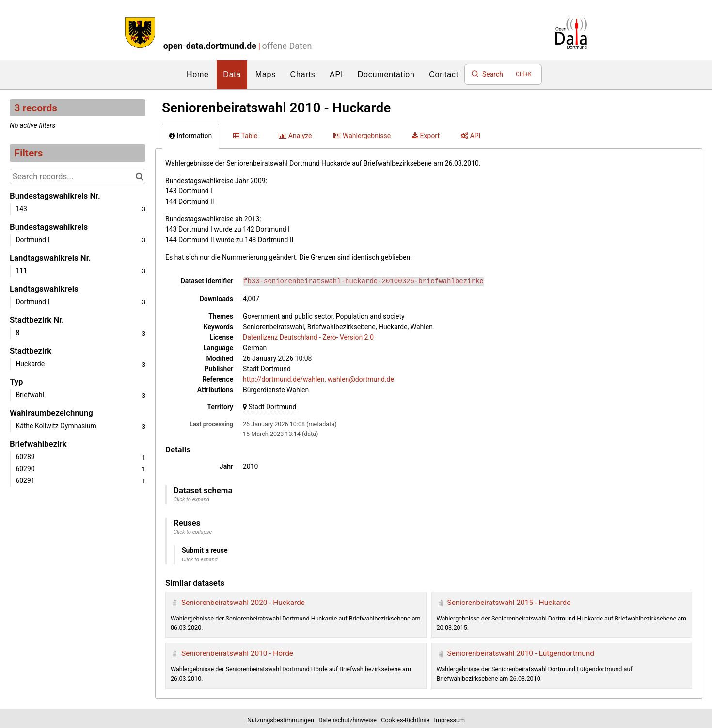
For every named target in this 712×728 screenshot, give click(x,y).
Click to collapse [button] (193, 532)
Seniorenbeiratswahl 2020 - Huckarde (243, 603)
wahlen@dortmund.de (361, 379)
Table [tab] (245, 136)
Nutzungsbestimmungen (282, 720)
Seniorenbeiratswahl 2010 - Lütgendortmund (521, 653)
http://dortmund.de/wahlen (284, 379)
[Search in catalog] (139, 176)
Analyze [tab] (295, 136)
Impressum (450, 720)
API (336, 74)
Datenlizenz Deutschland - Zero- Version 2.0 (308, 337)
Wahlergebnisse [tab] (362, 136)
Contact (444, 74)
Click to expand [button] (191, 500)
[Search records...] (78, 176)
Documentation (386, 74)
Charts (303, 74)
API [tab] (471, 136)
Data (232, 74)
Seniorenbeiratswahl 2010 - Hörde (237, 653)
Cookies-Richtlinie (407, 720)
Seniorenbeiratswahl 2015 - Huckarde (509, 603)
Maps (266, 74)
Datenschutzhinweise (349, 720)
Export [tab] (426, 136)
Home (198, 74)
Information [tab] (190, 136)
